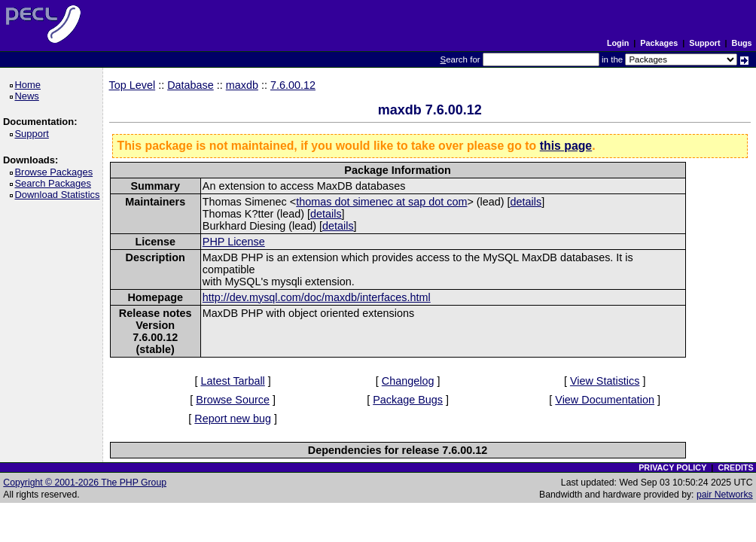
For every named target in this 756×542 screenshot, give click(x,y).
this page (566, 146)
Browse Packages (56, 172)
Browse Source (233, 400)
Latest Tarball (232, 381)
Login (618, 43)
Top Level (133, 85)
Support (704, 43)
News (29, 96)
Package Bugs (408, 400)
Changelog (408, 381)
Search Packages (55, 183)
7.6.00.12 (293, 85)
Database (191, 85)
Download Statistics (59, 195)
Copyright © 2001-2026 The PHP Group (85, 483)
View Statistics (605, 381)
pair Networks (725, 495)
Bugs (742, 43)
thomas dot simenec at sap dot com (381, 202)
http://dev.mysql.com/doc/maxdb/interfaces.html (317, 297)
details (526, 202)
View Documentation (605, 400)
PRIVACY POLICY (672, 467)
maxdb (242, 85)
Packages (659, 43)
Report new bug (233, 419)
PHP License (234, 242)
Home (30, 85)
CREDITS (735, 467)
